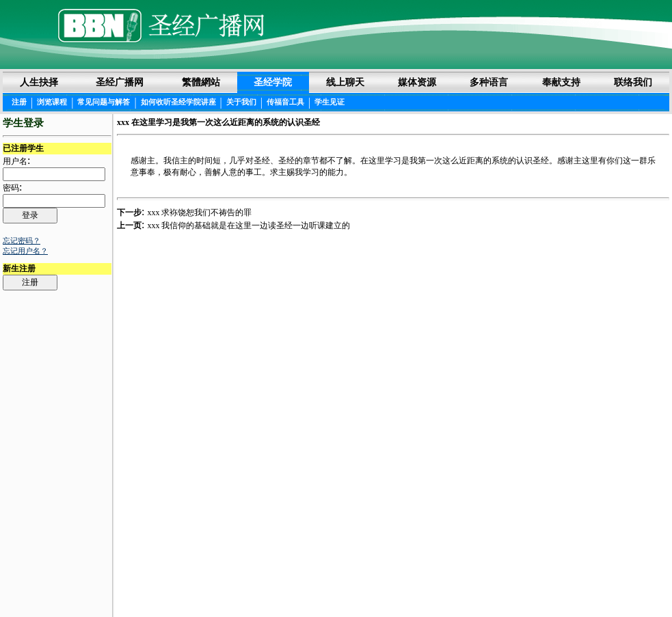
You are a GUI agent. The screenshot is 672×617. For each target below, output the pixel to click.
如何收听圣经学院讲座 (178, 102)
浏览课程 (52, 102)
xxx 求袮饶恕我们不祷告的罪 (199, 212)
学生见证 (330, 102)
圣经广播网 (120, 82)
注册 (19, 102)
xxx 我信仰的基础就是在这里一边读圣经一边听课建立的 (248, 225)
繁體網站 (201, 82)
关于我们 (241, 102)
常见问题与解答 (104, 102)
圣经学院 (273, 82)
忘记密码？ (22, 241)
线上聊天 (345, 82)
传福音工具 (285, 102)
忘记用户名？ (25, 251)
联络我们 (633, 82)
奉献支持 (561, 82)
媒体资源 (417, 82)
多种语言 (489, 82)
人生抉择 (39, 82)
